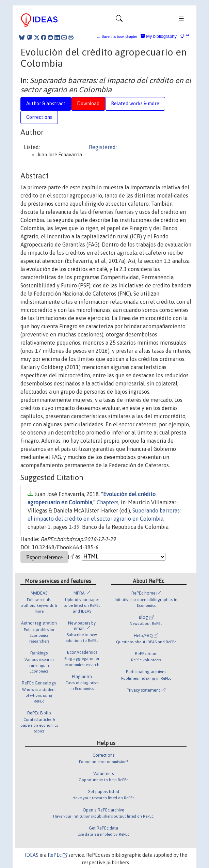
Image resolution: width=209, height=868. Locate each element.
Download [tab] (88, 104)
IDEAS (32, 855)
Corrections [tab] (39, 117)
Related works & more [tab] (135, 104)
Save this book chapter (119, 37)
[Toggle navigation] (119, 20)
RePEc (58, 855)
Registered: (103, 147)
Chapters (108, 502)
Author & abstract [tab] (46, 104)
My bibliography (159, 36)
